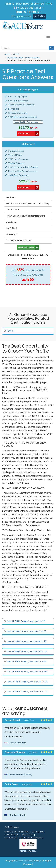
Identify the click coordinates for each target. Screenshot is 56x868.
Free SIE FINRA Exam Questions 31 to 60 (26, 631)
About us (27, 835)
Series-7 (11, 331)
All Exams (38, 832)
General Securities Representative (23, 57)
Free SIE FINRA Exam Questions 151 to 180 (27, 672)
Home (7, 54)
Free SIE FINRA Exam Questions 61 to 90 (27, 641)
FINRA (16, 54)
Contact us (11, 835)
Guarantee (11, 838)
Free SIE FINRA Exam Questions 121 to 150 (27, 662)
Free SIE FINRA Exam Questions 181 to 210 (27, 682)
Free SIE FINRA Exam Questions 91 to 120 (27, 651)
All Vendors (22, 832)
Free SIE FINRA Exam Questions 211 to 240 (27, 692)
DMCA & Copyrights (32, 838)
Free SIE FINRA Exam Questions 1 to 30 (26, 621)
